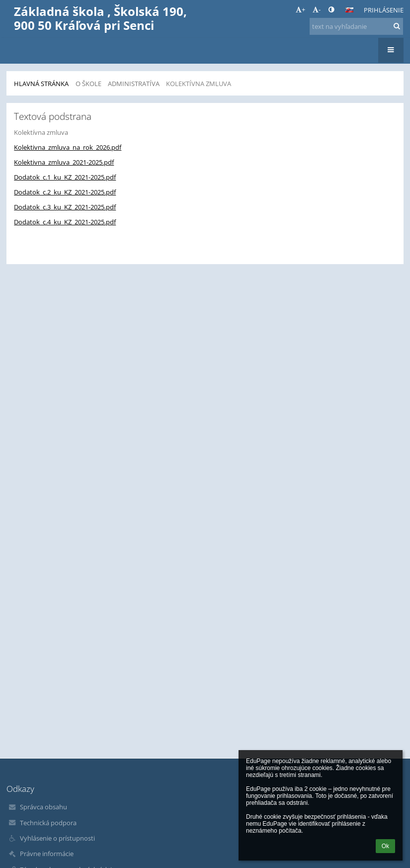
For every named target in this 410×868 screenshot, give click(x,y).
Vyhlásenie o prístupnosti (57, 838)
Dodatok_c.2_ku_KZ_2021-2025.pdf (65, 192)
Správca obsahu (43, 807)
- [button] (317, 9)
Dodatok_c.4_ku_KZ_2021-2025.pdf (65, 222)
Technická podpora (48, 823)
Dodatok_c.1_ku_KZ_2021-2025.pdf (65, 177)
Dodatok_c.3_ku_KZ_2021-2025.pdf (65, 207)
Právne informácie (47, 854)
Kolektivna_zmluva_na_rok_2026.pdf (68, 147)
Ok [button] (385, 846)
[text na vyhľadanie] (356, 26)
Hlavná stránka (41, 84)
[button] (349, 10)
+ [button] (300, 9)
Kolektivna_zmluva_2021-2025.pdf (64, 162)
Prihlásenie (384, 10)
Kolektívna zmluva (199, 84)
